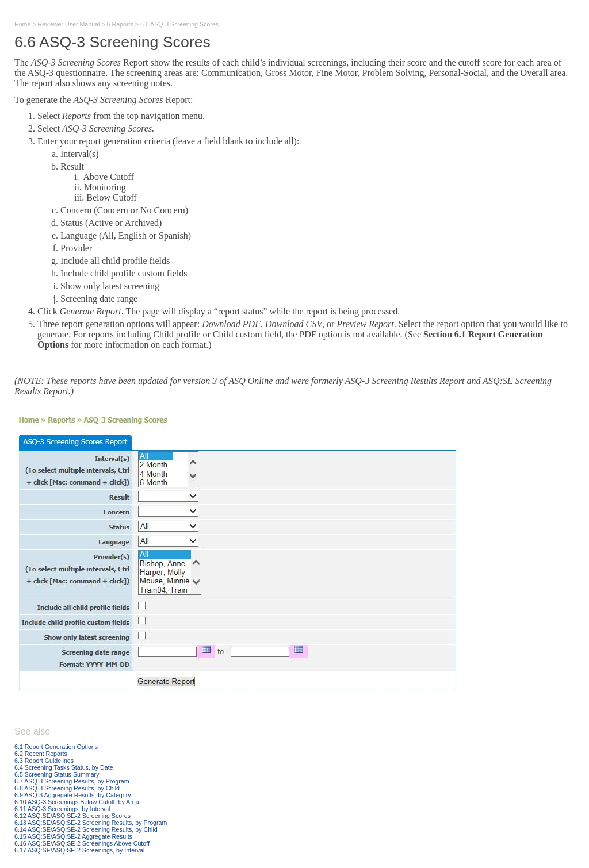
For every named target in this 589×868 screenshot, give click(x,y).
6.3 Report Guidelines (44, 761)
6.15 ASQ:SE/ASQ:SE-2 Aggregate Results (73, 836)
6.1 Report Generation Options (56, 747)
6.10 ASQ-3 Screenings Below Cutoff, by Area (77, 802)
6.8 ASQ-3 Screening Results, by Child (67, 788)
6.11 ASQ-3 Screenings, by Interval (62, 809)
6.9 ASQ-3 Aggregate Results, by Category (73, 795)
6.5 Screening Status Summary (57, 774)
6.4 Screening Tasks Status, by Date (64, 767)
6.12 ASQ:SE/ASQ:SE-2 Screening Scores (72, 816)
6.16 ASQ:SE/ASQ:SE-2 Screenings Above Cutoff (82, 843)
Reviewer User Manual (69, 24)
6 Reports (120, 24)
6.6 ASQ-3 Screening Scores (179, 24)
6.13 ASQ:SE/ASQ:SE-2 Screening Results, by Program (91, 823)
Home (22, 24)
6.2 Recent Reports (41, 754)
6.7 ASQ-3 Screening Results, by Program (72, 781)
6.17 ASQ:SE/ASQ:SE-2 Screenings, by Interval (79, 850)
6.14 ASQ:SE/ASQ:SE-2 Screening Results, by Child (86, 829)
